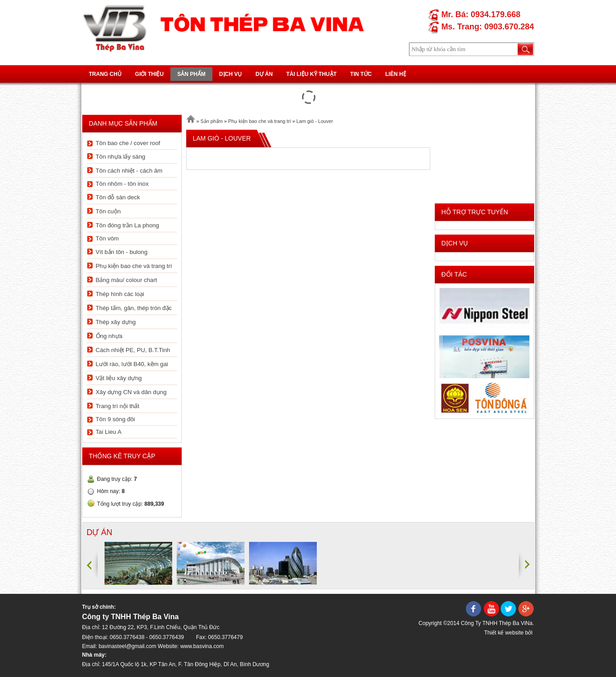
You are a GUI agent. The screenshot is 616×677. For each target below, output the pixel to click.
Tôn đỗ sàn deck (118, 197)
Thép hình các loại (120, 294)
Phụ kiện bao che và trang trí (134, 266)
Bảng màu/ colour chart (127, 280)
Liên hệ (396, 74)
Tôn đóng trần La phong (127, 225)
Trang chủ (105, 74)
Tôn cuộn (108, 211)
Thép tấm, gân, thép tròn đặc (134, 308)
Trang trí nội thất (118, 406)
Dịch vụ (230, 74)
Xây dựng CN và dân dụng (131, 392)
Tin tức (361, 74)
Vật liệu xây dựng (119, 378)
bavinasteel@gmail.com (127, 646)
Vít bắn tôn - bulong (122, 252)
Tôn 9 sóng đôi (115, 419)
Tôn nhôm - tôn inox (122, 184)
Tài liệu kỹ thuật (312, 74)
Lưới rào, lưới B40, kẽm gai (132, 364)
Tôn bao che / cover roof (128, 143)
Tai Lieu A (109, 432)
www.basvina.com (202, 646)
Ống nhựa (109, 336)
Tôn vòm (107, 238)
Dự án (264, 74)
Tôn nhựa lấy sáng (121, 157)
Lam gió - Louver (315, 121)
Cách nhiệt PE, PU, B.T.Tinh (133, 350)
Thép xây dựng (116, 322)
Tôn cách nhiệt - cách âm (129, 171)
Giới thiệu (149, 74)
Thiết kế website (504, 633)
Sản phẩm (191, 74)
